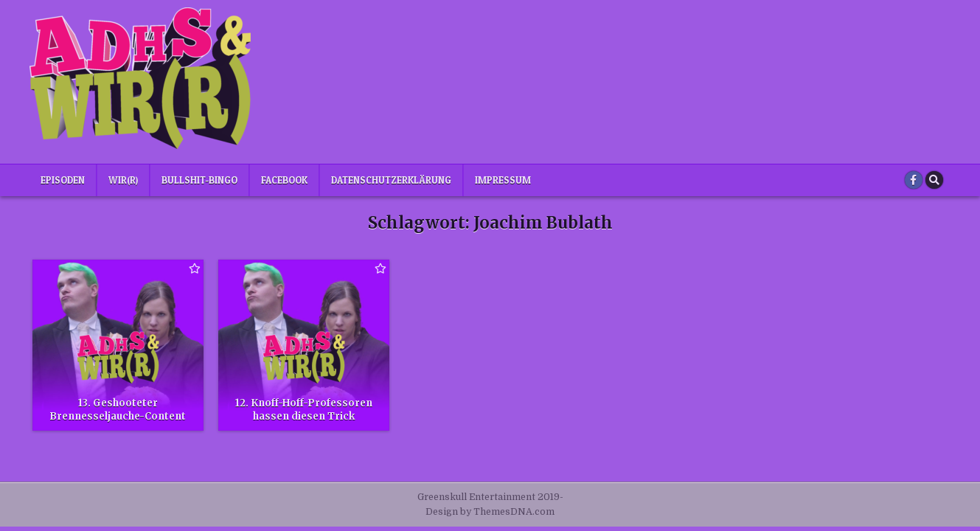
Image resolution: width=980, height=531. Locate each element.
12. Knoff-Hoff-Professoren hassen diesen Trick (304, 410)
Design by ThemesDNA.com (490, 512)
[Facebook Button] (914, 180)
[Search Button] (934, 180)
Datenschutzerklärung (391, 180)
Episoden (63, 180)
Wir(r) (123, 180)
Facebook (284, 180)
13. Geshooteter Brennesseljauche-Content (118, 410)
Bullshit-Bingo (199, 180)
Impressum (503, 180)
